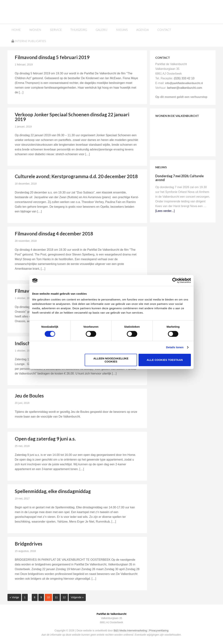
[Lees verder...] (165, 211)
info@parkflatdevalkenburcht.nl (184, 83)
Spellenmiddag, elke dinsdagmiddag (53, 491)
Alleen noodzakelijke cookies (111, 360)
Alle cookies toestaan (165, 360)
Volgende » (77, 597)
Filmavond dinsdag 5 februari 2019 (52, 57)
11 (56, 597)
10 (48, 597)
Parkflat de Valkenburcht (35, 11)
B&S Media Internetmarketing (130, 630)
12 (64, 597)
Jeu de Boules (29, 396)
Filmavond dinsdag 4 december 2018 (54, 233)
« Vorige (14, 597)
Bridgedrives (29, 544)
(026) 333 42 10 (184, 78)
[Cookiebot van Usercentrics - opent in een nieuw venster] (175, 280)
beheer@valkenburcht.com (185, 88)
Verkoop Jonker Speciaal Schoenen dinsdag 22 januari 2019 (72, 117)
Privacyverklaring (159, 630)
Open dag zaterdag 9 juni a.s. (45, 439)
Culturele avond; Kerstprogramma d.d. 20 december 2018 (76, 176)
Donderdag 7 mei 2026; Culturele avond (179, 178)
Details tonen (175, 347)
